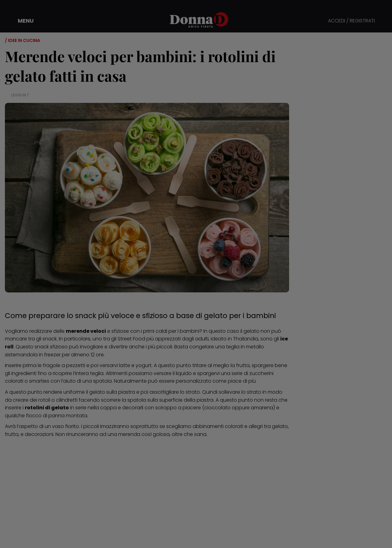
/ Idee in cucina (23, 40)
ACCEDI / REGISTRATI (351, 21)
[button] (21, 21)
